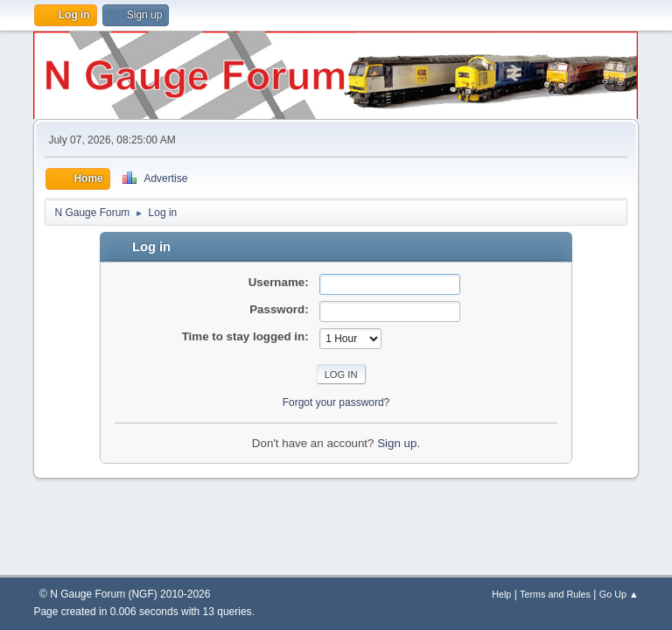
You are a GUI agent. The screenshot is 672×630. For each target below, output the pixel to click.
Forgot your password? (336, 402)
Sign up (397, 443)
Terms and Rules (555, 594)
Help (501, 594)
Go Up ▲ (619, 594)
